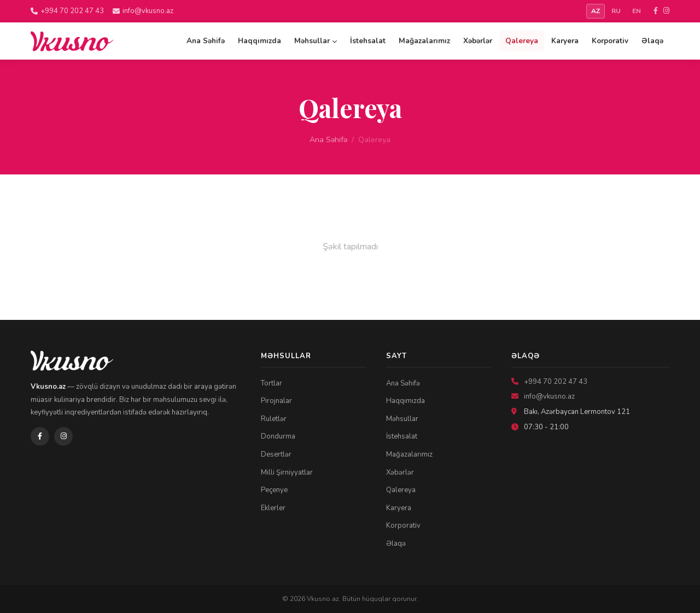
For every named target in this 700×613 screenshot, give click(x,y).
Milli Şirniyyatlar (287, 472)
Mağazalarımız (424, 41)
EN (637, 11)
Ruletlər (274, 419)
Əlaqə (652, 41)
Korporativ (610, 41)
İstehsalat (368, 41)
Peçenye (274, 490)
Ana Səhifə (206, 41)
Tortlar (272, 383)
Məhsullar (316, 41)
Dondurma (278, 436)
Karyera (565, 41)
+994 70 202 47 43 (67, 11)
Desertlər (276, 454)
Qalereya (522, 41)
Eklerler (273, 508)
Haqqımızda (259, 41)
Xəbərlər (478, 41)
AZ (596, 11)
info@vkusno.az (143, 11)
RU (616, 11)
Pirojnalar (276, 401)
